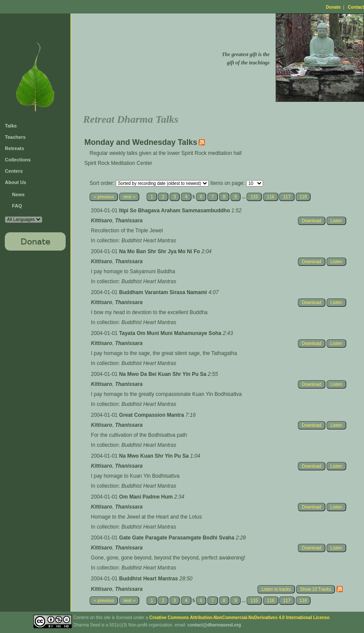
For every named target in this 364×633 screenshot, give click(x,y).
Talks (11, 126)
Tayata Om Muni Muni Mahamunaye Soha (171, 333)
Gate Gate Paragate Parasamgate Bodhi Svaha (177, 538)
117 (287, 197)
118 (303, 197)
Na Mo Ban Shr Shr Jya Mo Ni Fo (160, 251)
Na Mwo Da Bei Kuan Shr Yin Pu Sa (164, 374)
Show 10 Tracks (316, 589)
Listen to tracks (276, 589)
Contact (356, 7)
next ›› (129, 197)
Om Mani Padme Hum (147, 497)
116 (271, 197)
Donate (333, 7)
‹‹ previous (104, 197)
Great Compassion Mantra (152, 415)
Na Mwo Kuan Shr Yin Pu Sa (155, 456)
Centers (14, 171)
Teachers (15, 137)
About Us (15, 182)
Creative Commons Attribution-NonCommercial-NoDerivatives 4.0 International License (239, 618)
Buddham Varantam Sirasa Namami (164, 292)
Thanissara (129, 221)
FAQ (17, 206)
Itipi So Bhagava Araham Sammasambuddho (175, 211)
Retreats (14, 148)
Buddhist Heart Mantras (149, 241)
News (18, 194)
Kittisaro (102, 221)
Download (311, 221)
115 (254, 197)
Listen (336, 221)
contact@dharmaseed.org (214, 625)
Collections (18, 160)
